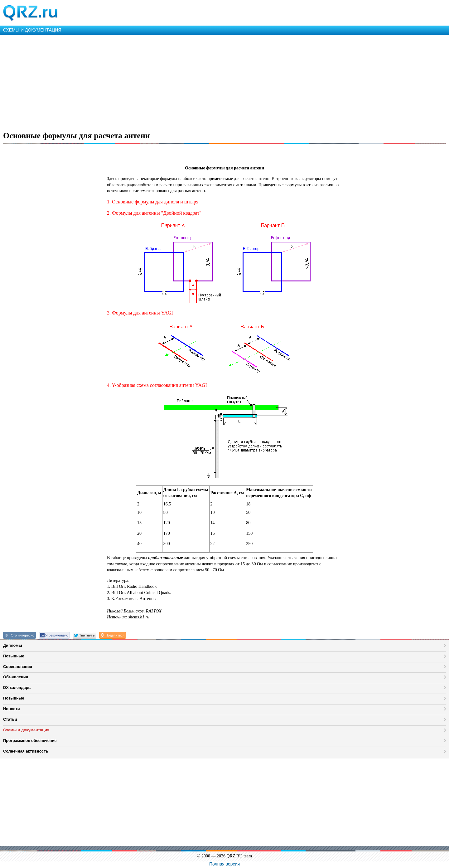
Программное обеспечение (30, 741)
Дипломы (13, 645)
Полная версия (224, 864)
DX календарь (17, 688)
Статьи (10, 719)
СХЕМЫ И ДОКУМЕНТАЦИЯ (32, 30)
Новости (12, 709)
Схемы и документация (26, 730)
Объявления (16, 677)
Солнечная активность (26, 751)
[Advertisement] (187, 82)
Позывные (14, 656)
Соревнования (18, 667)
